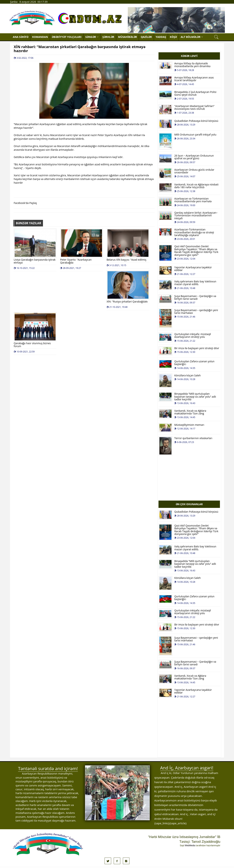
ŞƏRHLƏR (108, 37)
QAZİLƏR (146, 37)
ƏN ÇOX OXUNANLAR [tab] (189, 504)
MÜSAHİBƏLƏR (128, 37)
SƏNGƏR (92, 37)
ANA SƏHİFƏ (21, 37)
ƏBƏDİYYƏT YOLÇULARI (67, 37)
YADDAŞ (161, 37)
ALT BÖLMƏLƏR (192, 37)
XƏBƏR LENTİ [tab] (189, 56)
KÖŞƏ (173, 37)
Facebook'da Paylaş (25, 203)
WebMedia (190, 846)
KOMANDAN (40, 37)
